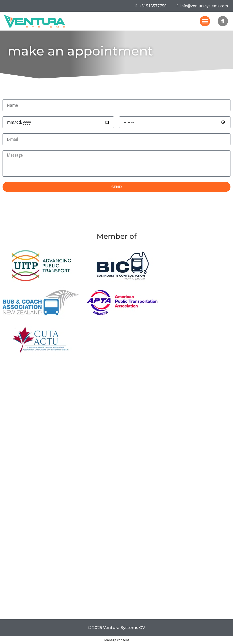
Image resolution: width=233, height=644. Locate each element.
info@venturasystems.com (202, 6)
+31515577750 (151, 6)
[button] (205, 21)
